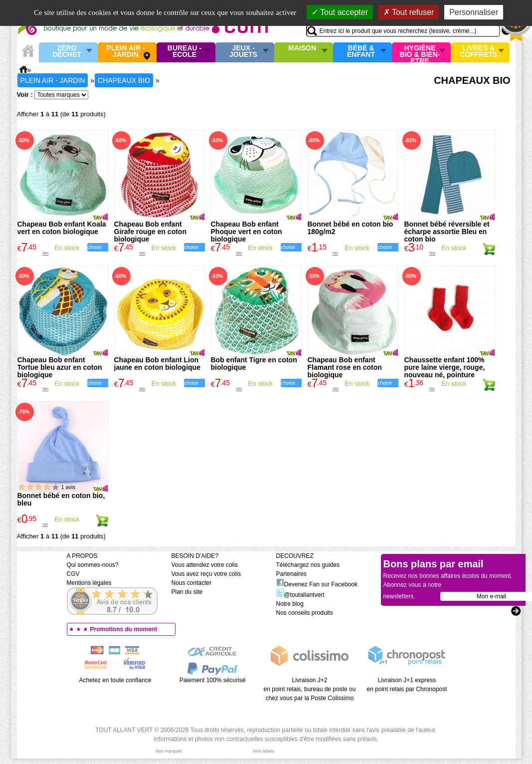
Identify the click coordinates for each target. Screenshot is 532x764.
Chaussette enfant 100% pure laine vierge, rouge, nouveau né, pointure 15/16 (445, 371)
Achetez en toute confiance (115, 680)
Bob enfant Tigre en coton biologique (254, 364)
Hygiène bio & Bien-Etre (420, 52)
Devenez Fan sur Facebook (317, 584)
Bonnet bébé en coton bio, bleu (61, 499)
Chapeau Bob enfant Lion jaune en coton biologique (157, 364)
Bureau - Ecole (184, 52)
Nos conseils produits (305, 613)
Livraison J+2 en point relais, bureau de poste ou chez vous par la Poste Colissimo (310, 689)
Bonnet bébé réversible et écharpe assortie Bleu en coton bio (447, 232)
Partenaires (291, 574)
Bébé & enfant (361, 52)
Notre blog (290, 604)
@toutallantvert (300, 595)
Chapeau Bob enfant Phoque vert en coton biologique (247, 232)
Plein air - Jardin (125, 52)
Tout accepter (340, 12)
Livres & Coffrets (478, 52)
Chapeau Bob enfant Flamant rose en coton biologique (345, 367)
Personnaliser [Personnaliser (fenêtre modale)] (474, 12)
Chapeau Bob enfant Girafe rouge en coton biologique (150, 232)
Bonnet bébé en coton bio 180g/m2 (351, 228)
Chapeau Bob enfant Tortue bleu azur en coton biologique (60, 367)
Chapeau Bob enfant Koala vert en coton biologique (62, 228)
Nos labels (263, 751)
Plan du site (187, 592)
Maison (302, 48)
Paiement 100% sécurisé (213, 680)
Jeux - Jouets (243, 52)
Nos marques (169, 751)
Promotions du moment (124, 629)
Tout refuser (409, 12)
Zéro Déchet (67, 52)
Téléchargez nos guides (308, 565)
